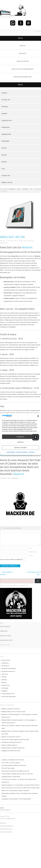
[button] (38, 416)
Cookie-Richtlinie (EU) (6, 835)
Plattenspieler (5, 141)
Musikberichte (6, 127)
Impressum (32, 452)
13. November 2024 (12, 241)
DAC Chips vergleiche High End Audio (18, 742)
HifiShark (4, 683)
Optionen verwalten (20, 447)
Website (31, 559)
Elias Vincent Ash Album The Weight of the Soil (15, 774)
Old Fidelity (5, 691)
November (25, 189)
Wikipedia (4, 694)
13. (31, 189)
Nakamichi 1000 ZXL (14, 712)
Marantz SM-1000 (15, 754)
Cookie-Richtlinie (11, 452)
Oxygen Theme (11, 822)
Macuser (4, 685)
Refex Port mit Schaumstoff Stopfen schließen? (15, 793)
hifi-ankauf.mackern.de (8, 674)
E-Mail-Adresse (33, 555)
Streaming (15, 478)
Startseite (12, 189)
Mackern (2, 241)
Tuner (3, 169)
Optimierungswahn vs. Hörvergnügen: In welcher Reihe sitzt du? (20, 788)
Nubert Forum (6, 688)
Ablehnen (20, 442)
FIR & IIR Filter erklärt (19, 715)
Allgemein (4, 93)
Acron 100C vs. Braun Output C (11, 766)
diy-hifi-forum (5, 669)
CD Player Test (6, 100)
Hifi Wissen (5, 107)
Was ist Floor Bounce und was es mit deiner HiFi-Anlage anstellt (20, 791)
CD (9, 478)
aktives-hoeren (6, 663)
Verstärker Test (6, 176)
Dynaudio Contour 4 (15, 740)
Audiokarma (5, 666)
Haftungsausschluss (6, 832)
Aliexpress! (19, 474)
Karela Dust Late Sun (12, 237)
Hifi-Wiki (4, 680)
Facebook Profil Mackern (9, 671)
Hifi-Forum (5, 677)
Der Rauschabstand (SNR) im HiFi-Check (14, 768)
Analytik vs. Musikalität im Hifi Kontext (13, 763)
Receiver (4, 148)
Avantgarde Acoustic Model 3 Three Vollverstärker (16, 802)
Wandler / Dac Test (7, 182)
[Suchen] (38, 584)
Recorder (4, 155)
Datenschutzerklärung (22, 452)
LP (11, 478)
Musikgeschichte (6, 134)
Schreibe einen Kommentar (26, 241)
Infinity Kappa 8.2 (12, 748)
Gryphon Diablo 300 (18, 751)
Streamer (4, 162)
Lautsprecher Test (7, 120)
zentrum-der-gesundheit (9, 699)
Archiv (2, 811)
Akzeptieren (20, 437)
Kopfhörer (4, 114)
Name (30, 551)
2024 (19, 189)
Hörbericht (27, 247)
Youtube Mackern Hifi (8, 697)
